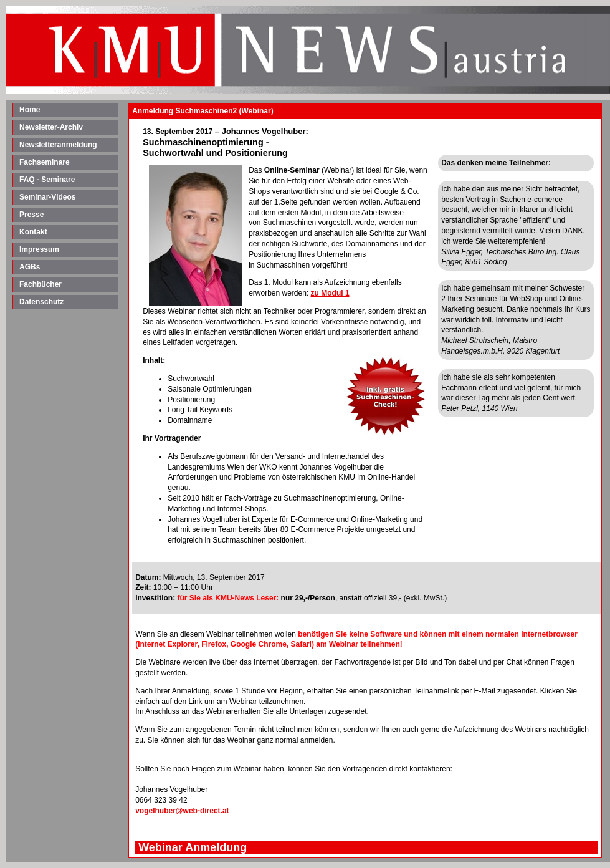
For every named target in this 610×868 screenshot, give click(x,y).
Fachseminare (45, 162)
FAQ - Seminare (47, 180)
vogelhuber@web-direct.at (182, 811)
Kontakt (33, 232)
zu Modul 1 (330, 293)
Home (30, 110)
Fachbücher (41, 284)
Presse (31, 215)
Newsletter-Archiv (51, 127)
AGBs (30, 267)
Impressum (39, 249)
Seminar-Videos (47, 197)
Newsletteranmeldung (58, 145)
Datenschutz (41, 302)
